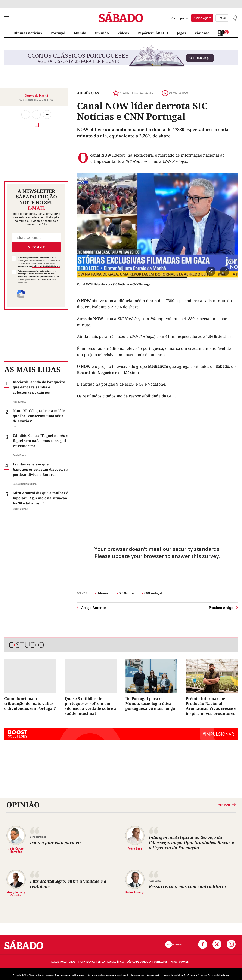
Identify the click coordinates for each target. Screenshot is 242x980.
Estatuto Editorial (63, 962)
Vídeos (123, 33)
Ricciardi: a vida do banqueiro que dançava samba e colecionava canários (39, 387)
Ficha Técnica (87, 962)
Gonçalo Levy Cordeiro (16, 894)
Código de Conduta (139, 962)
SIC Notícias (127, 593)
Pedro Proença (135, 892)
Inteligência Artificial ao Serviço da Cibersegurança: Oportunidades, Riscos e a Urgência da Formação (191, 842)
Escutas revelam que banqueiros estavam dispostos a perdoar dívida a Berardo (41, 469)
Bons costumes (38, 837)
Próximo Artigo (221, 608)
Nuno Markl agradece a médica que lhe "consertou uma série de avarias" (40, 416)
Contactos (161, 962)
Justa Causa (155, 881)
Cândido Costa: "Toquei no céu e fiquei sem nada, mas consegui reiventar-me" (41, 441)
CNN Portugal (153, 593)
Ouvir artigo (175, 93)
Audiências (88, 93)
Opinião (102, 33)
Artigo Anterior (94, 608)
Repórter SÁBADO (153, 33)
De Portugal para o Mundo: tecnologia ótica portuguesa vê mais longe (150, 703)
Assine (202, 18)
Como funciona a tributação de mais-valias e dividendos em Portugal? (30, 703)
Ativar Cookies (180, 962)
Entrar (222, 18)
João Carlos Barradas (16, 850)
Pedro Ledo (135, 848)
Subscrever (36, 247)
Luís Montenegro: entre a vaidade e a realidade (68, 884)
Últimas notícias (28, 33)
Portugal (58, 33)
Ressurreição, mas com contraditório (187, 886)
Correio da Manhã (36, 95)
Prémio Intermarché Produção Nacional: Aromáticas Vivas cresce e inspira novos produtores (211, 706)
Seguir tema (133, 93)
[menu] (6, 18)
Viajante (202, 33)
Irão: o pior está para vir (56, 842)
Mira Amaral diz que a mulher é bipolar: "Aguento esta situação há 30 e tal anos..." (41, 498)
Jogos (181, 33)
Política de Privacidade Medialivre (46, 266)
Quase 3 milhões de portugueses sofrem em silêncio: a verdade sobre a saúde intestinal (91, 706)
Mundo (80, 33)
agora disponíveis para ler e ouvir (121, 58)
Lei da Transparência (111, 962)
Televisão (103, 593)
